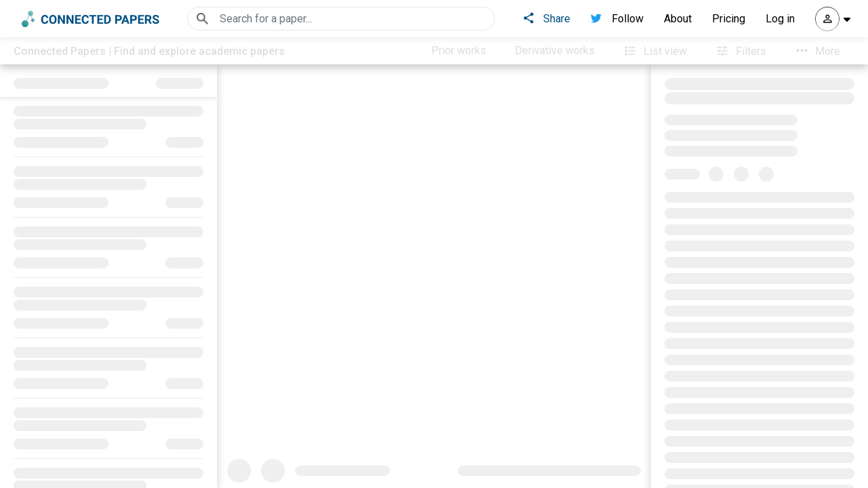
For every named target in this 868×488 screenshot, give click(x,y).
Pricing (729, 19)
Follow (617, 19)
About (678, 19)
